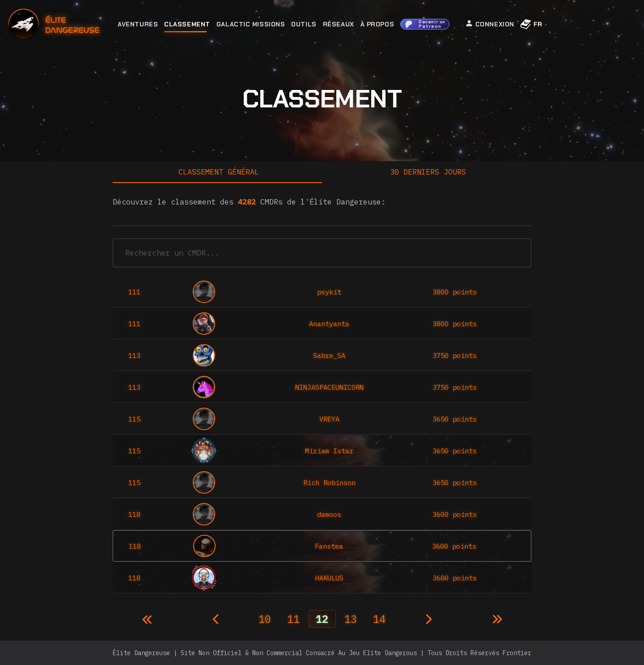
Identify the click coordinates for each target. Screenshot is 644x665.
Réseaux (339, 24)
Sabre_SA (329, 355)
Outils (304, 24)
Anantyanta (329, 324)
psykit (329, 292)
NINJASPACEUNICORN (329, 387)
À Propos (377, 24)
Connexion (490, 24)
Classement (187, 24)
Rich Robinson (329, 482)
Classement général (219, 172)
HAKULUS (329, 578)
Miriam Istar (329, 451)
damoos (329, 514)
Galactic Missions (251, 24)
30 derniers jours (428, 172)
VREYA (329, 419)
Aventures (138, 24)
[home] (78, 24)
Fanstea (329, 546)
